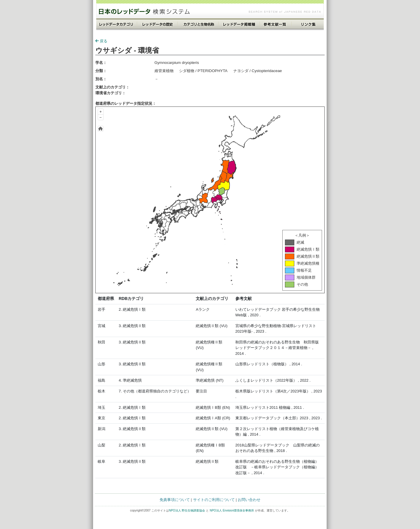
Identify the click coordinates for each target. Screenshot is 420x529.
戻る (101, 41)
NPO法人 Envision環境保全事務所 (232, 510)
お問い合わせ (249, 500)
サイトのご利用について (214, 500)
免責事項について (175, 500)
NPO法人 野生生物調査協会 (187, 510)
